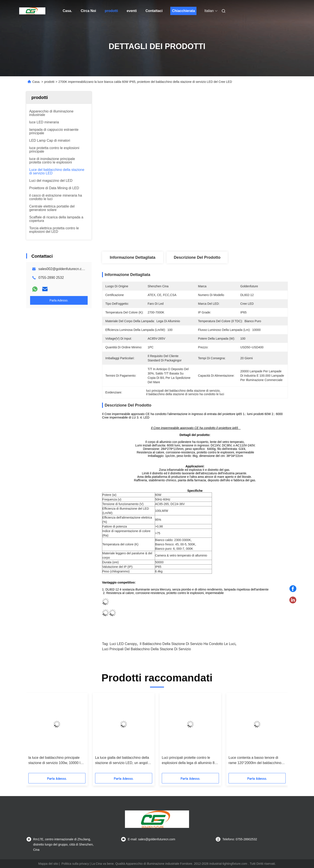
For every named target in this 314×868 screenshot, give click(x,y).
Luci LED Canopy (123, 644)
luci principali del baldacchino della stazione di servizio (146, 649)
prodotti (111, 11)
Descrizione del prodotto (197, 257)
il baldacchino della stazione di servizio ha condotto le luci (188, 644)
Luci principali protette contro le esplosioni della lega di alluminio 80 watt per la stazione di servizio (189, 761)
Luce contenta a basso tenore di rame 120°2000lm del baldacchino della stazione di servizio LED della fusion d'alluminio (255, 761)
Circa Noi (88, 11)
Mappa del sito (48, 864)
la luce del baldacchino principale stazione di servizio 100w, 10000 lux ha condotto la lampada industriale (56, 761)
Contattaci (154, 11)
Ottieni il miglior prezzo (218, 237)
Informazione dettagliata (132, 257)
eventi (132, 11)
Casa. (67, 11)
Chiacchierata (183, 11)
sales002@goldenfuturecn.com (62, 269)
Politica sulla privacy (75, 864)
